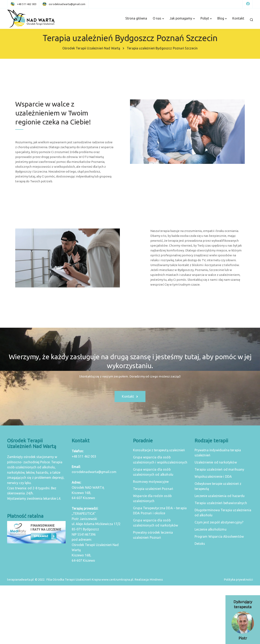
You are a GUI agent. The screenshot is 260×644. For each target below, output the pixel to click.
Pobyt (205, 18)
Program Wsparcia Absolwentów (219, 536)
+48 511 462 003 (84, 456)
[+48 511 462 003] (24, 4)
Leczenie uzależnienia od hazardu (220, 496)
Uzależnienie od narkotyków (216, 462)
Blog (221, 18)
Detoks (200, 544)
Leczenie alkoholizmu (211, 529)
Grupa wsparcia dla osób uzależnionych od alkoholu (153, 472)
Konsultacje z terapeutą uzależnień (159, 450)
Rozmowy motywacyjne (151, 482)
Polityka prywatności (238, 579)
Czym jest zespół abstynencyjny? (219, 522)
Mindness (156, 579)
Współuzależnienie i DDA (213, 476)
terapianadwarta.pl (20, 579)
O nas (157, 18)
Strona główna (136, 18)
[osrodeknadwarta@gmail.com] (67, 4)
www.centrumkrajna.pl (117, 579)
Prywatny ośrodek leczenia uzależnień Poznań (153, 535)
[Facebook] (248, 4)
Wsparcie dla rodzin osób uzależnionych (152, 498)
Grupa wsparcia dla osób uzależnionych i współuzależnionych (160, 460)
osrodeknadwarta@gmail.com (94, 472)
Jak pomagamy (181, 18)
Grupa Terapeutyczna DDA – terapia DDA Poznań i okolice (160, 511)
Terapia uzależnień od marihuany (219, 469)
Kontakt (238, 18)
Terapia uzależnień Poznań (153, 489)
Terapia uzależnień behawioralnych (221, 503)
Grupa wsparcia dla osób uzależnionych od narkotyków (155, 523)
